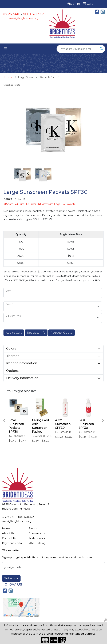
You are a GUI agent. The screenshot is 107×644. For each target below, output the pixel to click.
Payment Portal (12, 543)
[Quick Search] (77, 49)
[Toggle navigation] (5, 49)
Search (33, 528)
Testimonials (37, 538)
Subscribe (11, 578)
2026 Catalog (37, 543)
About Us (8, 533)
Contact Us (9, 538)
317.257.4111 (11, 14)
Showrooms (37, 533)
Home (6, 528)
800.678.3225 (34, 14)
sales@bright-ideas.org (24, 18)
